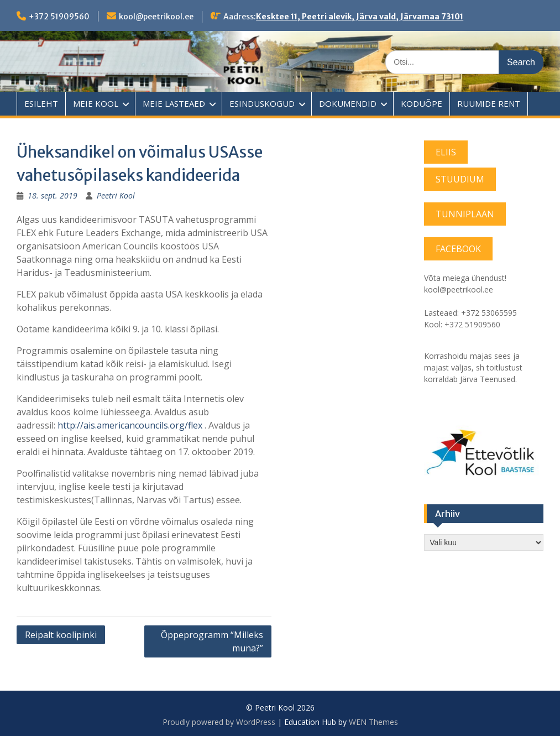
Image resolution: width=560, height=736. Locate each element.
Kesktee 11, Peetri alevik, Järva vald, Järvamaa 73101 (360, 17)
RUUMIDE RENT (489, 103)
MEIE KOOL (96, 103)
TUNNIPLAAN (465, 214)
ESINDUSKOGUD (262, 103)
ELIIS (446, 152)
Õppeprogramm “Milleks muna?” (212, 641)
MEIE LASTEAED (174, 103)
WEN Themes (373, 722)
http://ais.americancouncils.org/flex (130, 425)
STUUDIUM (460, 179)
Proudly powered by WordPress (219, 722)
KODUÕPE (422, 103)
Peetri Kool (116, 195)
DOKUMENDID (348, 103)
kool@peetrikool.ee (156, 17)
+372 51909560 (59, 17)
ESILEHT (41, 103)
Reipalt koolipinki (61, 635)
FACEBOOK (458, 249)
